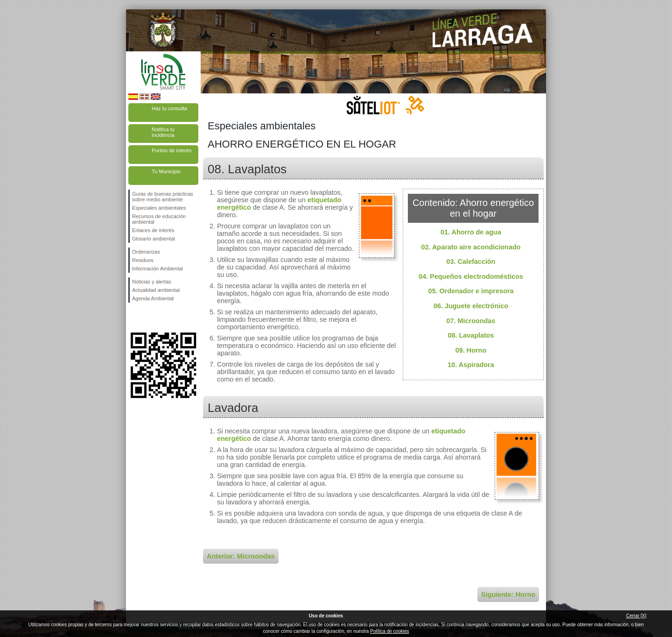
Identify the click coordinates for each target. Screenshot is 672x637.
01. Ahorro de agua (471, 232)
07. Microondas (471, 321)
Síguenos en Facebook (134, 318)
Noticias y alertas (152, 282)
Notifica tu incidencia (163, 132)
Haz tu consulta (169, 108)
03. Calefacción (471, 262)
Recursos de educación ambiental (159, 219)
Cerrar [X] (636, 616)
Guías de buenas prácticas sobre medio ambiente (163, 197)
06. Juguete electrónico (471, 306)
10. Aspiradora (471, 365)
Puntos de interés (172, 150)
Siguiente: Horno (508, 595)
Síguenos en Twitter (149, 318)
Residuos (143, 260)
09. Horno (471, 350)
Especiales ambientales (159, 208)
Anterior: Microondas (241, 556)
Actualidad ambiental (156, 290)
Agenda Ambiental (153, 298)
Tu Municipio (166, 171)
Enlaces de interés (153, 230)
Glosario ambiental (154, 239)
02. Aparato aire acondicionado (471, 247)
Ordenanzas (146, 252)
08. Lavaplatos (471, 335)
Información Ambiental (157, 269)
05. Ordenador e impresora (471, 291)
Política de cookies (389, 631)
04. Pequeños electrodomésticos (471, 276)
